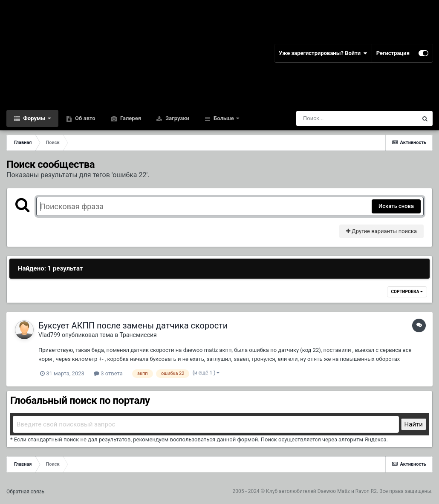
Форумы (34, 118)
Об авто (85, 118)
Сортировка (407, 292)
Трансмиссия (138, 335)
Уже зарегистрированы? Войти (323, 53)
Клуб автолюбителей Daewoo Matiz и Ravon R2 (321, 491)
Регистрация (393, 53)
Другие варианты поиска (381, 231)
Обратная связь (25, 492)
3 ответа (108, 373)
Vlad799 (49, 335)
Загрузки (177, 118)
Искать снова (396, 206)
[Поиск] (341, 118)
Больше (224, 118)
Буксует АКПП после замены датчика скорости (133, 325)
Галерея (130, 118)
